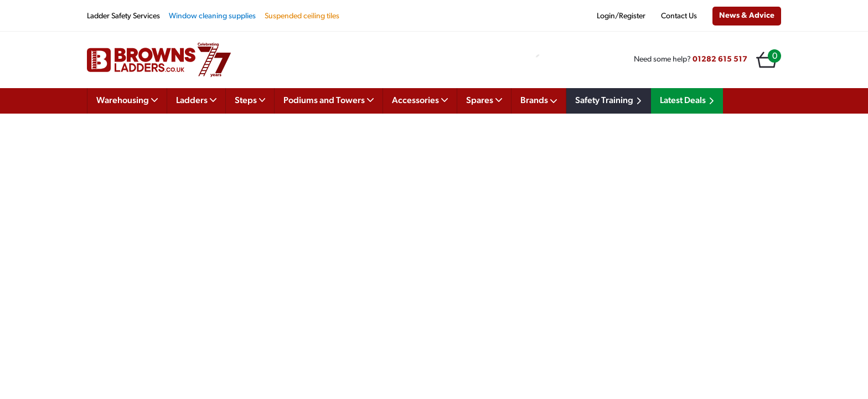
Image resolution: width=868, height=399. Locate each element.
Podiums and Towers (329, 100)
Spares (484, 100)
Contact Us (679, 16)
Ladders (196, 100)
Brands (539, 101)
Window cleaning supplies (212, 16)
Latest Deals (689, 101)
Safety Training (610, 101)
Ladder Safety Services (123, 16)
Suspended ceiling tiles (302, 16)
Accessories (420, 100)
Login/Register (621, 16)
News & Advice (747, 16)
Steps (250, 100)
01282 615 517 (720, 60)
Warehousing (127, 100)
